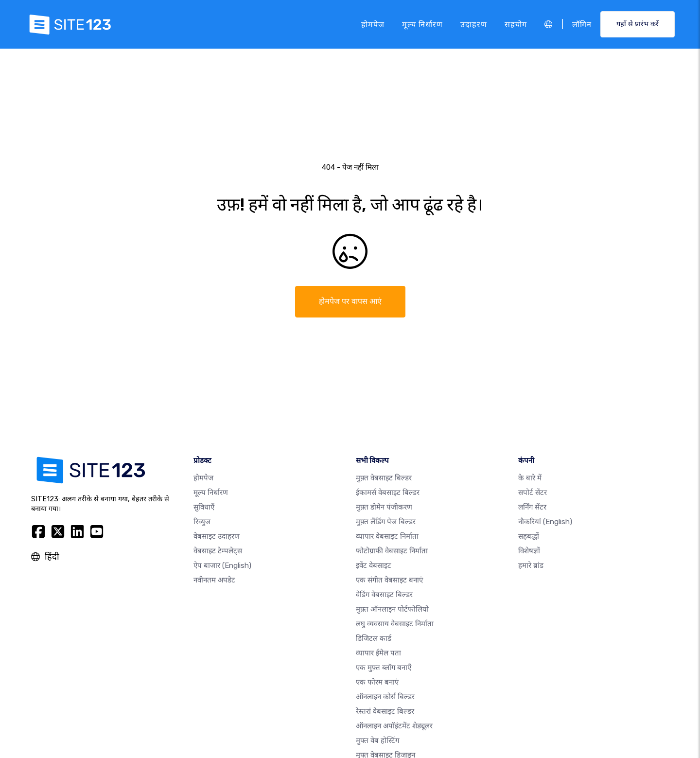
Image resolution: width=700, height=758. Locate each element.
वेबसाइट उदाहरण (217, 536)
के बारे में (530, 478)
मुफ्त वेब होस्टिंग (377, 740)
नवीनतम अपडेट (214, 580)
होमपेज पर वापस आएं (350, 301)
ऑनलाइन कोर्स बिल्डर (385, 697)
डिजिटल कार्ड (374, 638)
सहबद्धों (529, 536)
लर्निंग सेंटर (532, 507)
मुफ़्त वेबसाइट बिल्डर (384, 478)
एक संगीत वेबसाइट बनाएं (389, 580)
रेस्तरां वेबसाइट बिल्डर (385, 711)
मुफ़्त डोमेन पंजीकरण (384, 507)
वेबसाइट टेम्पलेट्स (218, 551)
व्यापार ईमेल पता (378, 653)
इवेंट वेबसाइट (374, 565)
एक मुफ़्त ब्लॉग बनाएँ (384, 668)
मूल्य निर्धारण (422, 24)
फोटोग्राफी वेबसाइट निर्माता (392, 551)
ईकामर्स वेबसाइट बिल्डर (388, 493)
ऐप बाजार (222, 565)
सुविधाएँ (204, 507)
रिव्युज (202, 522)
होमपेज (373, 24)
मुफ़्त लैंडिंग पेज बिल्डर (386, 522)
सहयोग (516, 24)
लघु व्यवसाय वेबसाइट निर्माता (395, 624)
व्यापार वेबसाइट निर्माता (387, 536)
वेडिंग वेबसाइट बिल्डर (384, 595)
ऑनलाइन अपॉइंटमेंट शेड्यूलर (394, 726)
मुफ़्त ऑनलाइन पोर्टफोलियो (392, 609)
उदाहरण (474, 24)
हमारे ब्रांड (531, 565)
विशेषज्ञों (529, 551)
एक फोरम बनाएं (377, 682)
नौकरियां (545, 522)
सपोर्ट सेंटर (533, 493)
